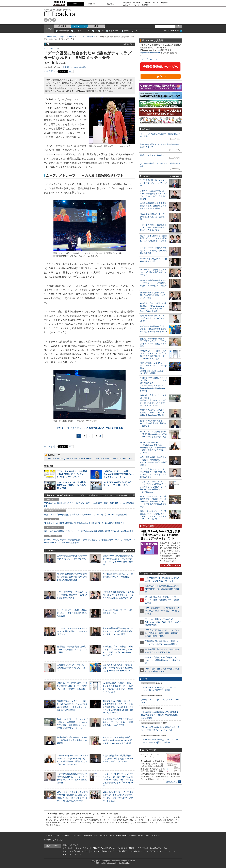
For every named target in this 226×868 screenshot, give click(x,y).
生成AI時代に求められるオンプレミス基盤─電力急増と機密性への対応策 (72, 740)
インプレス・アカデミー (72, 854)
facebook (50, 20)
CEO (130, 459)
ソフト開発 (147, 3)
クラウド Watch (142, 848)
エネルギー (127, 5)
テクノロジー (79, 26)
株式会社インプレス (70, 845)
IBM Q (63, 459)
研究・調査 (165, 3)
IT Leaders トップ (51, 37)
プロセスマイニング (82, 31)
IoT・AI (156, 3)
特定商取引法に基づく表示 (139, 836)
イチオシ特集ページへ (170, 565)
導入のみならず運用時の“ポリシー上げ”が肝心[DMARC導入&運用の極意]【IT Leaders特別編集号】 (89, 531)
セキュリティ (114, 31)
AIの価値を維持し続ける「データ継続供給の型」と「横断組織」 (153, 217)
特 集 (96, 26)
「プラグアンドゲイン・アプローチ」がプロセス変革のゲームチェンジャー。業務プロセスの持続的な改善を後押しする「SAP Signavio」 (118, 780)
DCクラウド (93, 4)
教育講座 (145, 5)
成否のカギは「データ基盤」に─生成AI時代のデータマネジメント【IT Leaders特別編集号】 (86, 515)
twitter (46, 20)
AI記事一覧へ (129, 44)
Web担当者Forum (108, 848)
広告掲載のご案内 (91, 836)
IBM (50, 459)
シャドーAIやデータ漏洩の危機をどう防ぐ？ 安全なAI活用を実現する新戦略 (72, 613)
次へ (97, 437)
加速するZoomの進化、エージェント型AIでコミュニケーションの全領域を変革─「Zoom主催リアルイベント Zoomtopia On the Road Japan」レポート (118, 707)
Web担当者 (127, 3)
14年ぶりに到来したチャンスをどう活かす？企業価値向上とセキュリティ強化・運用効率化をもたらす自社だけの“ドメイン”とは (153, 400)
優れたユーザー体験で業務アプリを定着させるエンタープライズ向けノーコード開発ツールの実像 (72, 686)
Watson (56, 459)
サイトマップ (157, 836)
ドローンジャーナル (168, 851)
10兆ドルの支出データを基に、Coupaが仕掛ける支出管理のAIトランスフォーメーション (119, 474)
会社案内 (103, 836)
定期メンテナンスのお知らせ (152, 155)
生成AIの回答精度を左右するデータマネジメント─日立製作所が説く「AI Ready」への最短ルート (118, 631)
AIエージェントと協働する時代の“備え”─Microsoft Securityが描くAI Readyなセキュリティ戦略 (117, 740)
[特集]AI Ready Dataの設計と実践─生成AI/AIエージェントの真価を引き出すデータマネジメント (160, 535)
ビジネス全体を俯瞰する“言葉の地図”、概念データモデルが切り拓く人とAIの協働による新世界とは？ (118, 595)
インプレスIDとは (149, 59)
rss (54, 20)
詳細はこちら (172, 782)
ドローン (137, 5)
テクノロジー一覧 (67, 37)
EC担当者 (137, 3)
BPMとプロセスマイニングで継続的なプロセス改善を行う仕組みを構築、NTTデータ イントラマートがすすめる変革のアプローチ (153, 502)
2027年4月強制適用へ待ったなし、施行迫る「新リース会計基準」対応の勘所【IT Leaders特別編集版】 (89, 505)
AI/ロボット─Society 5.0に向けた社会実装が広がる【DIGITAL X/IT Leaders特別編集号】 (84, 523)
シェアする (50, 71)
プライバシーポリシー (118, 836)
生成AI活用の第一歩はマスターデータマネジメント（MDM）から (154, 183)
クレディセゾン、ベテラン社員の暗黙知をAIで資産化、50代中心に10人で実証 (72, 485)
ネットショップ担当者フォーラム (76, 851)
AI (96, 31)
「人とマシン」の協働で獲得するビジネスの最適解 (90, 428)
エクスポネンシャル (103, 459)
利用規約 (65, 836)
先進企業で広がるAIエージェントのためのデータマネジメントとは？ (72, 668)
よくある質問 (58, 840)
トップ (49, 29)
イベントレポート (88, 37)
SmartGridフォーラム (158, 848)
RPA (103, 31)
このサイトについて (52, 836)
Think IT (96, 848)
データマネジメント (133, 31)
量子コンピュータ (119, 459)
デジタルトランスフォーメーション (80, 459)
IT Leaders (59, 14)
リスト (71, 71)
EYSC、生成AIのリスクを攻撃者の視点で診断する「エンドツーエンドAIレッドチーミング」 (72, 474)
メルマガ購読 (76, 836)
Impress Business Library (150, 53)
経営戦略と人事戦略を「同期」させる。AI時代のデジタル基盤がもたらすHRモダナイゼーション (118, 668)
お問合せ (47, 840)
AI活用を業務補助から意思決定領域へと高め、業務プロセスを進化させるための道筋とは (72, 577)
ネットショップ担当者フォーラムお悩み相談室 (109, 851)
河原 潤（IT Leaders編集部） (75, 67)
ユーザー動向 (64, 31)
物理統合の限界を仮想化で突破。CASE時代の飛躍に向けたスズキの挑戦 (72, 649)
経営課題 (62, 26)
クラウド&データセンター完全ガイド (77, 848)
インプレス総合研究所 (126, 848)
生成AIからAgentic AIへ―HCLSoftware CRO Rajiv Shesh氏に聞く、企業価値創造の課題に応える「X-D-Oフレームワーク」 (153, 448)
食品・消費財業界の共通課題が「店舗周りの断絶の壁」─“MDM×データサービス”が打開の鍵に (118, 758)
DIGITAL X (154, 851)
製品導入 (110, 4)
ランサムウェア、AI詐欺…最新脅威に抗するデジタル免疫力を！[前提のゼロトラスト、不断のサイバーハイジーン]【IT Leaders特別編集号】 (90, 541)
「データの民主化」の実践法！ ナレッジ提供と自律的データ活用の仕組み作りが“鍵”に (72, 595)
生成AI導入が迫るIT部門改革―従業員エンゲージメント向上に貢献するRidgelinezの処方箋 (118, 722)
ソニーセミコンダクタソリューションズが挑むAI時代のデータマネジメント (72, 631)
